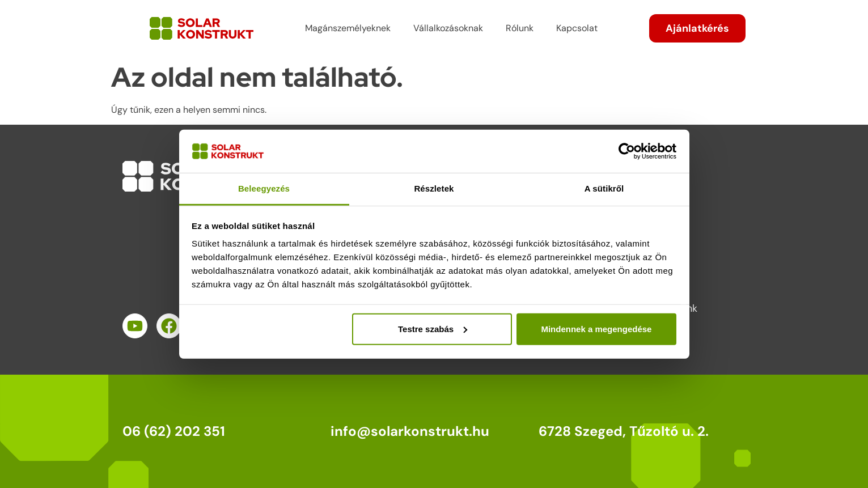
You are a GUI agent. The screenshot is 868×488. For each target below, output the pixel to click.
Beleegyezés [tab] (264, 188)
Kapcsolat (577, 28)
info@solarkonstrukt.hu (410, 431)
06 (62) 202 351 (174, 431)
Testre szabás (433, 329)
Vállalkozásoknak (448, 28)
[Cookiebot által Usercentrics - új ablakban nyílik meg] (627, 151)
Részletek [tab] (434, 188)
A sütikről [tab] (604, 188)
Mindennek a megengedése (596, 329)
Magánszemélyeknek (348, 28)
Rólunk (520, 28)
